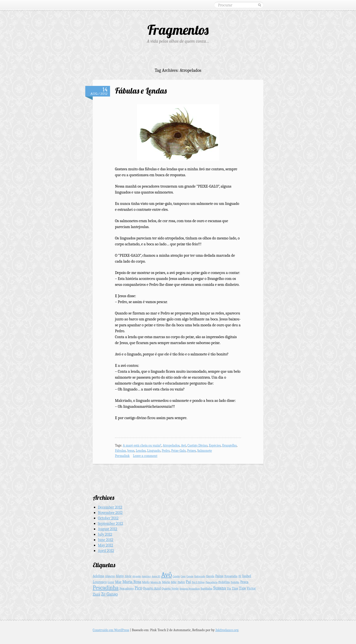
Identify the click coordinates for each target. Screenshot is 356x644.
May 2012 (106, 545)
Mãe (174, 582)
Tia (229, 588)
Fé (240, 576)
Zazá (97, 594)
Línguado (154, 451)
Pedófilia (224, 582)
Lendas (141, 451)
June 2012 (106, 540)
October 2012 (108, 518)
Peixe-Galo (178, 451)
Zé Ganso (109, 594)
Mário (166, 582)
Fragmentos (178, 30)
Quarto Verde (170, 588)
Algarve (110, 576)
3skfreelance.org (227, 630)
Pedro (166, 451)
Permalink (122, 456)
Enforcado (200, 576)
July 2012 (105, 534)
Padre (181, 582)
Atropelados (171, 445)
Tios (243, 588)
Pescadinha (106, 588)
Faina (219, 576)
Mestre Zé (156, 582)
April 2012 (106, 551)
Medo (146, 582)
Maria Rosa (132, 582)
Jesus (131, 451)
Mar (118, 582)
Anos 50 (156, 576)
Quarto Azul (152, 588)
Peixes (191, 451)
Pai (189, 582)
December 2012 (110, 507)
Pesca (244, 582)
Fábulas (120, 451)
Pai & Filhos (198, 582)
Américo (146, 576)
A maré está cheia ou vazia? (142, 445)
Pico (138, 588)
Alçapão (136, 576)
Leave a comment (145, 456)
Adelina (98, 576)
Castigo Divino (197, 445)
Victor (251, 588)
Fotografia (231, 576)
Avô (184, 445)
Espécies (215, 445)
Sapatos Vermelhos (190, 589)
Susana (220, 588)
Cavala (190, 576)
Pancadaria (211, 582)
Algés (120, 576)
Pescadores (127, 588)
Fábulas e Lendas (141, 91)
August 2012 (108, 529)
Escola (210, 576)
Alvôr (128, 576)
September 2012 (111, 524)
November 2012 (110, 513)
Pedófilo (235, 582)
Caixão (176, 576)
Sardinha (207, 588)
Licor (111, 582)
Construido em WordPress (111, 630)
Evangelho (229, 445)
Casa (183, 576)
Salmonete (205, 451)
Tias (235, 588)
